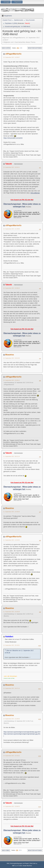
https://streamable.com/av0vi (13, 138)
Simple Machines (27, 866)
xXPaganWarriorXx (13, 54)
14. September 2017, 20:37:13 (11, 688)
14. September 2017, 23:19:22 (11, 756)
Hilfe (8, 863)
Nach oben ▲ (34, 863)
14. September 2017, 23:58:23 (11, 806)
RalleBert (9, 637)
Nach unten (6, 48)
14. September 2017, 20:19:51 (11, 645)
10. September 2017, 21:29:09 (11, 229)
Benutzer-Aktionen (35, 48)
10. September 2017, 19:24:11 (11, 167)
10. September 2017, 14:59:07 (11, 57)
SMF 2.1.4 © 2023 (17, 866)
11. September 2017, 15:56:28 (11, 612)
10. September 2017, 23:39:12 (11, 380)
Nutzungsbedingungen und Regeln (20, 863)
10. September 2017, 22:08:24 (11, 288)
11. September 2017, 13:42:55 (11, 540)
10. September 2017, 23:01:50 (11, 358)
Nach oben (6, 850)
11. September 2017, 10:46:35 (11, 512)
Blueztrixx (10, 355)
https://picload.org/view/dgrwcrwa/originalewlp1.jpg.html (22, 732)
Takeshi (27, 23)
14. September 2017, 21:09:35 (11, 719)
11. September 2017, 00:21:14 (11, 456)
